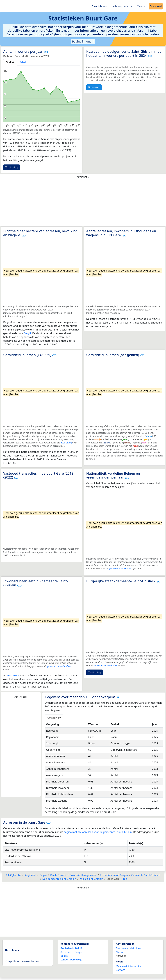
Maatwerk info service (129, 966)
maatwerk (13, 675)
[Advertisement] (83, 203)
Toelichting (12, 167)
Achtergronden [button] (121, 6)
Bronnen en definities (128, 948)
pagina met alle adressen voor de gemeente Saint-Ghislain (98, 832)
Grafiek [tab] (10, 62)
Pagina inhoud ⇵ (83, 41)
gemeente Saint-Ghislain (120, 568)
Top (125, 879)
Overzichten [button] (99, 6)
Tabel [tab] (23, 62)
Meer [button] (140, 6)
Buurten (93, 87)
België (27, 333)
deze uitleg (66, 443)
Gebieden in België (71, 948)
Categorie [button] (53, 718)
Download (156, 6)
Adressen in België (71, 952)
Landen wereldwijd (71, 960)
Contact (120, 970)
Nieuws (120, 952)
